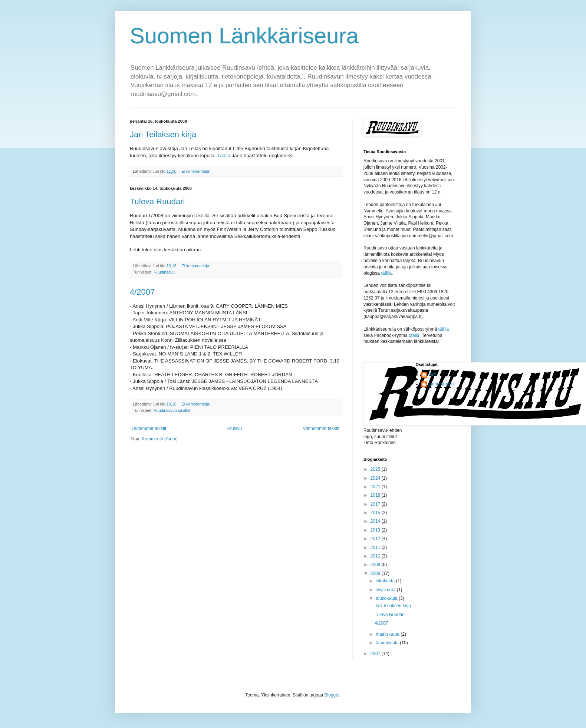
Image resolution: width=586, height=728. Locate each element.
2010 (376, 556)
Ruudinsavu (164, 272)
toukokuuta (387, 598)
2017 (376, 504)
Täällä (224, 155)
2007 (376, 653)
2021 (376, 487)
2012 (376, 539)
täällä (386, 273)
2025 (376, 469)
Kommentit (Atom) (160, 439)
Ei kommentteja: (196, 171)
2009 (376, 565)
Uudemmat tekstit (149, 428)
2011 (376, 547)
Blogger (332, 695)
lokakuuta (386, 581)
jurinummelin (441, 384)
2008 (376, 573)
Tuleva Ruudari (157, 201)
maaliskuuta (388, 634)
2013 (376, 530)
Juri (432, 374)
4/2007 (142, 292)
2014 (376, 521)
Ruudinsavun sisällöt (172, 410)
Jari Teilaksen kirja (163, 134)
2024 (376, 478)
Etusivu (235, 428)
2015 (376, 513)
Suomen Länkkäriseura (244, 36)
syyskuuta (386, 590)
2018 (376, 495)
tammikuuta (388, 643)
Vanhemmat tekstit (321, 428)
